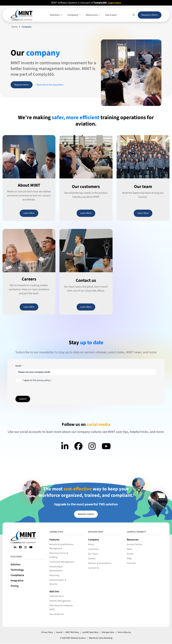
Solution (16, 564)
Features (54, 540)
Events (130, 554)
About (91, 544)
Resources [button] (92, 15)
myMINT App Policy (90, 633)
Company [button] (73, 15)
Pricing (15, 586)
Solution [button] (55, 15)
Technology (17, 570)
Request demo (22, 85)
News (130, 549)
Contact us (86, 280)
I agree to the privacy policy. (37, 380)
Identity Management (60, 601)
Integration (17, 581)
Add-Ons (54, 592)
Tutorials (131, 563)
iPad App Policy (108, 633)
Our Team (93, 554)
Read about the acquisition (50, 85)
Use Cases (111, 15)
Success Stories (134, 544)
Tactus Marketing (105, 638)
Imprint (59, 633)
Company (93, 540)
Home (15, 27)
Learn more (115, 3)
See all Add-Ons (57, 615)
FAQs (129, 559)
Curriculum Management (62, 562)
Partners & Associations (100, 563)
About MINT (29, 185)
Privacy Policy (46, 633)
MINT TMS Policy (72, 633)
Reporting (54, 575)
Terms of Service (125, 633)
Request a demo (150, 15)
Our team (143, 187)
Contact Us (93, 568)
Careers (29, 279)
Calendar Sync (57, 597)
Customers (93, 549)
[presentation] (113, 385)
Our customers (86, 187)
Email (19, 366)
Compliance (17, 575)
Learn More (29, 213)
